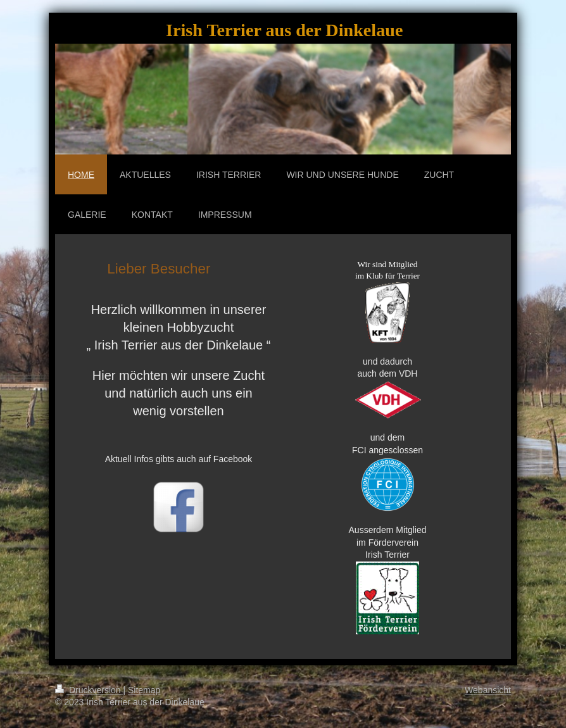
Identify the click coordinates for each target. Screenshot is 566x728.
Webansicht (488, 690)
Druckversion (89, 690)
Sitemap (144, 690)
